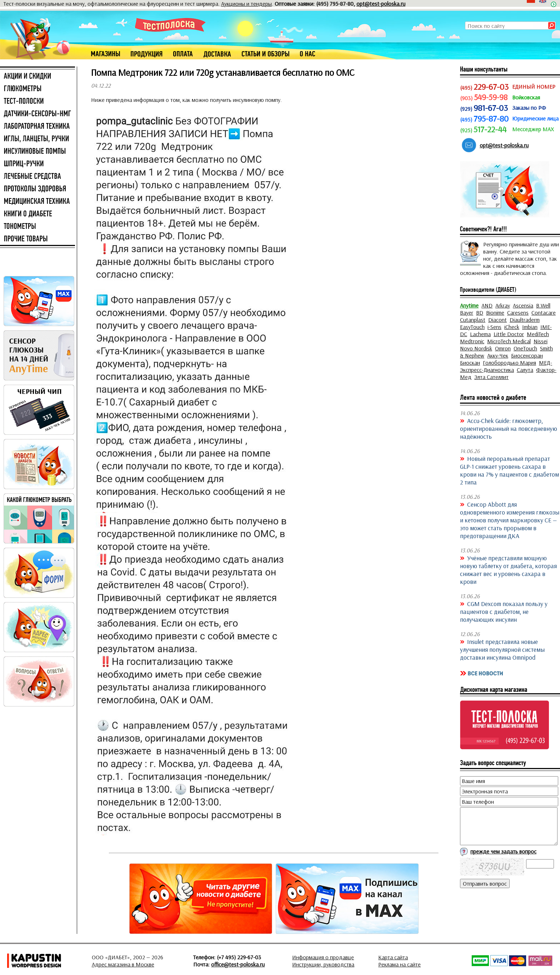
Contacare (544, 312)
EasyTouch (472, 327)
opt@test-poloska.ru (381, 4)
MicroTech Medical (509, 341)
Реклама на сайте (399, 964)
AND (487, 305)
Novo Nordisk (476, 348)
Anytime (469, 305)
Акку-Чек (498, 355)
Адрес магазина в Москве (123, 964)
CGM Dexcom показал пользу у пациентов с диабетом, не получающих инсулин (504, 611)
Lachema (480, 334)
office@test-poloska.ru (238, 964)
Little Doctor (509, 334)
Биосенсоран (527, 355)
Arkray (503, 305)
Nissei (541, 341)
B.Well (543, 305)
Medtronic (472, 341)
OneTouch (525, 348)
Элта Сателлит (491, 377)
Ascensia (523, 305)
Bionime (495, 312)
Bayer (467, 312)
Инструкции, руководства (323, 964)
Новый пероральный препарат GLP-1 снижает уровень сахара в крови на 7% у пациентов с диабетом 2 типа (509, 470)
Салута (525, 370)
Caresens (518, 312)
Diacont (497, 320)
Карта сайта (393, 957)
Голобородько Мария (509, 363)
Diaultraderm (525, 320)
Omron (503, 348)
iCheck (512, 327)
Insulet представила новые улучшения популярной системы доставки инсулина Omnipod (502, 649)
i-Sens (494, 327)
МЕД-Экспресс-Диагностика (506, 366)
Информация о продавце (323, 957)
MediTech (538, 334)
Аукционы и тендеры (246, 4)
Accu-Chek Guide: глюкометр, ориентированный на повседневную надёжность (509, 428)
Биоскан (470, 363)
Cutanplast (473, 320)
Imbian (530, 327)
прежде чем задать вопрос (503, 851)
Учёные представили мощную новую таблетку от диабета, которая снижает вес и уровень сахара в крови (508, 570)
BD (480, 312)
